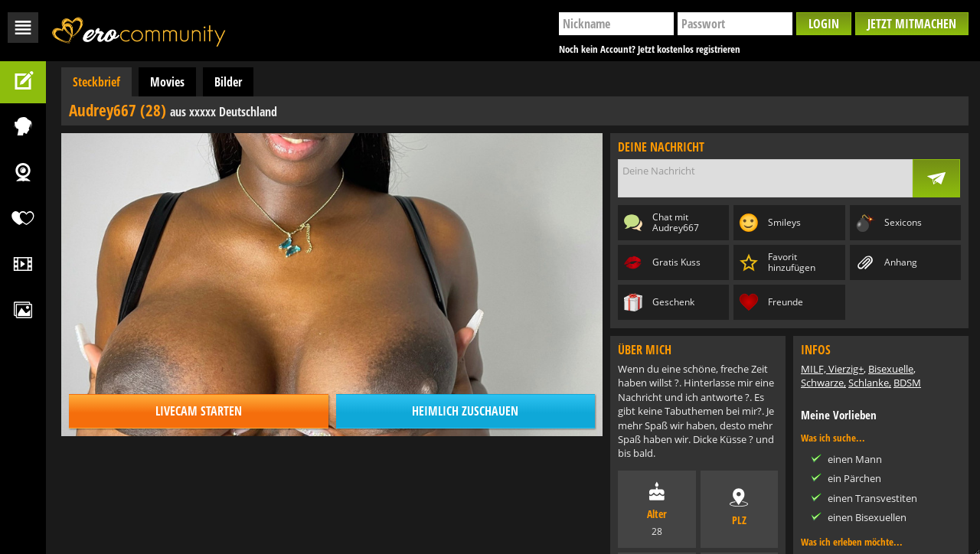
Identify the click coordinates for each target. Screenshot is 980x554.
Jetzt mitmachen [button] (912, 24)
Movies (167, 82)
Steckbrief (96, 82)
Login (824, 24)
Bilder (228, 82)
